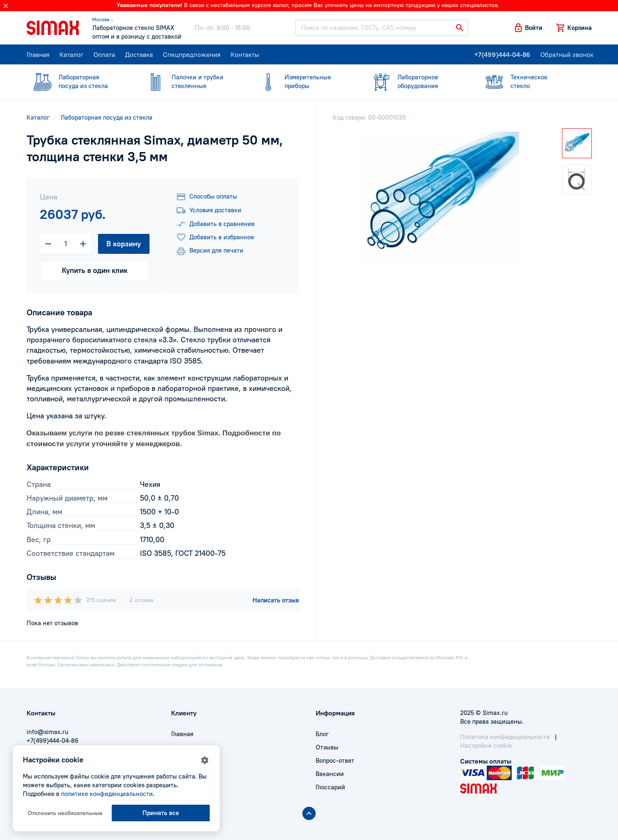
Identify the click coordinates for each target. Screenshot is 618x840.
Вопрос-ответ (335, 760)
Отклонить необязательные (65, 813)
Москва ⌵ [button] (103, 19)
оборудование (417, 81)
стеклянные (191, 81)
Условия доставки (209, 211)
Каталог (71, 54)
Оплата (104, 54)
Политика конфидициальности (505, 737)
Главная (38, 54)
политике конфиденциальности (107, 794)
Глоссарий (330, 787)
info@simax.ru (47, 732)
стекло (530, 81)
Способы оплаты (207, 197)
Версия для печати (210, 251)
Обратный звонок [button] (567, 54)
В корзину (124, 244)
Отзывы (327, 747)
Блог (322, 734)
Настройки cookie (486, 745)
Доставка (139, 54)
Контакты (245, 54)
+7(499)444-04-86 (502, 54)
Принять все (161, 813)
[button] (528, 28)
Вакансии (330, 774)
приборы (304, 81)
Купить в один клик (95, 270)
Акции (180, 787)
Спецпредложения (192, 54)
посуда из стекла (78, 81)
